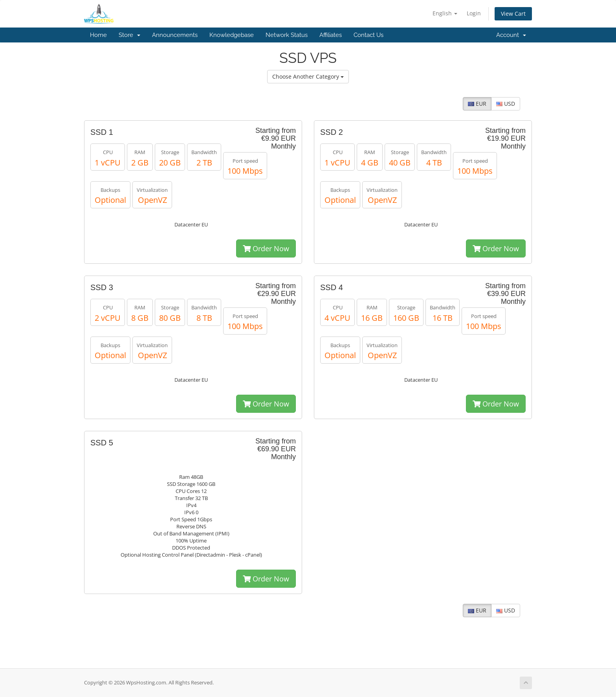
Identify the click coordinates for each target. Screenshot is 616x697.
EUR (477, 104)
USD (506, 104)
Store (129, 35)
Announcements (175, 35)
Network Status (287, 35)
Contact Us (368, 35)
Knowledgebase (232, 35)
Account (511, 35)
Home (98, 35)
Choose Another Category (308, 76)
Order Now (266, 248)
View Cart (513, 14)
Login (474, 13)
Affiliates (331, 35)
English (445, 13)
